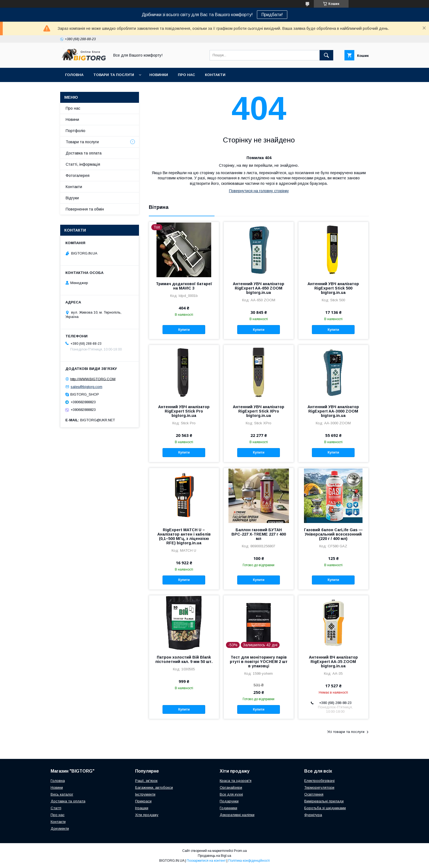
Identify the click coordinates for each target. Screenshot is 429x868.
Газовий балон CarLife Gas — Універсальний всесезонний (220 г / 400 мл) (333, 534)
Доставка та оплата (84, 153)
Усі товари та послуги (346, 732)
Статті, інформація (83, 164)
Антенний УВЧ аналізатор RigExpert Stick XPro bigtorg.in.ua (259, 411)
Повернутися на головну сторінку (259, 191)
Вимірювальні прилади (324, 801)
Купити (184, 330)
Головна (74, 75)
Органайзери (231, 787)
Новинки (159, 75)
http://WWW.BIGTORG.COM (93, 379)
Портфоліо (76, 131)
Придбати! (272, 15)
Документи (60, 828)
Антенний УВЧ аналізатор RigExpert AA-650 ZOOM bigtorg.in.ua (259, 288)
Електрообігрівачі (319, 781)
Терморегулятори (319, 787)
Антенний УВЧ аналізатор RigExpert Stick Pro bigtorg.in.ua (184, 411)
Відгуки (72, 198)
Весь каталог (62, 794)
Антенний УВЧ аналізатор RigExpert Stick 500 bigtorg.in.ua (333, 288)
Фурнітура (313, 815)
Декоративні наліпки (237, 815)
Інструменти (145, 794)
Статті (56, 808)
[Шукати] (326, 55)
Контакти (215, 75)
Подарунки (229, 801)
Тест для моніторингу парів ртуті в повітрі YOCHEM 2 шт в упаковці (259, 662)
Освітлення (314, 794)
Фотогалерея (78, 176)
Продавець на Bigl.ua (215, 856)
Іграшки (142, 808)
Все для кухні (231, 794)
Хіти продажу (147, 815)
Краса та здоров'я (236, 781)
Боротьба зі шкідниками (325, 808)
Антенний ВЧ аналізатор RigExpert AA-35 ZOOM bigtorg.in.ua (333, 662)
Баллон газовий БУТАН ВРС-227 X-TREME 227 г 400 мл (259, 534)
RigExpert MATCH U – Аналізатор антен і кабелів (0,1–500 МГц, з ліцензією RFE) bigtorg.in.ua (184, 536)
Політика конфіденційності (249, 861)
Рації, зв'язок (146, 781)
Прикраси (143, 801)
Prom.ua (240, 851)
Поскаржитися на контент (206, 861)
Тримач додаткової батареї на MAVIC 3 (184, 286)
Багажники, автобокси (154, 787)
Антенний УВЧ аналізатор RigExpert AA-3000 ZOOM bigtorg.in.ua (333, 411)
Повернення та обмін (85, 209)
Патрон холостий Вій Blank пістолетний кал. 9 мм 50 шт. (184, 659)
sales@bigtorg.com (86, 387)
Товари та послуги (114, 75)
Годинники (228, 808)
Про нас (186, 75)
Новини (72, 119)
